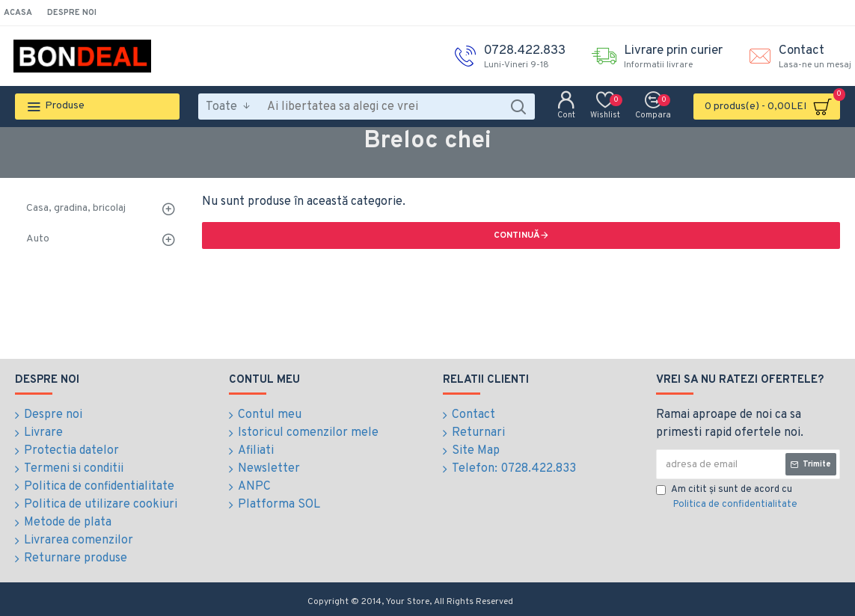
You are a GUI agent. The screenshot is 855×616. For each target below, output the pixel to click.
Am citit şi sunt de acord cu (728, 498)
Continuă (517, 235)
